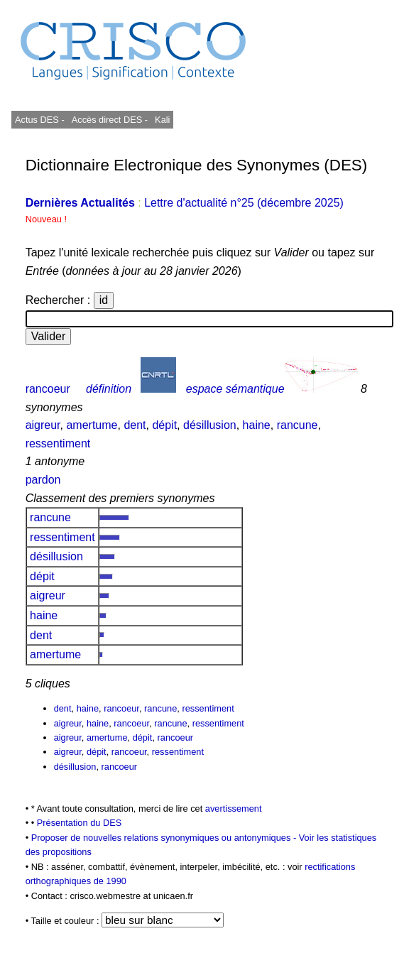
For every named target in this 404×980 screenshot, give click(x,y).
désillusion (210, 425)
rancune (297, 425)
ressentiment (58, 443)
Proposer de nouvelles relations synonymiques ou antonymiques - (165, 838)
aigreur (43, 425)
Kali (162, 120)
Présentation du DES (80, 823)
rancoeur (48, 389)
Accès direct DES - (110, 120)
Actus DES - (40, 120)
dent (135, 425)
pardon (43, 480)
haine (257, 425)
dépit (164, 425)
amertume (92, 425)
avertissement (234, 808)
